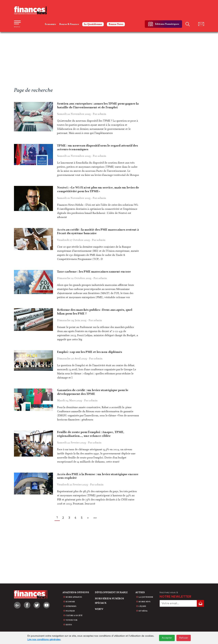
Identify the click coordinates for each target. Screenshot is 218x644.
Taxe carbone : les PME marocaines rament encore (94, 272)
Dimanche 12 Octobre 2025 (82, 278)
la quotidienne (146, 597)
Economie (50, 24)
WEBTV (99, 609)
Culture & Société (74, 616)
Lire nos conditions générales (44, 640)
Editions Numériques (167, 24)
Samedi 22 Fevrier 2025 (79, 443)
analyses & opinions (76, 592)
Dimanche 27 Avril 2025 (80, 359)
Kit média (143, 611)
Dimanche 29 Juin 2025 (79, 320)
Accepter (167, 638)
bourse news (145, 602)
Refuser (184, 638)
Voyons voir (72, 620)
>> (95, 518)
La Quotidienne (93, 24)
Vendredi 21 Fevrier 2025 (80, 485)
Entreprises (71, 606)
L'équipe (142, 606)
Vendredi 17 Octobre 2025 (81, 240)
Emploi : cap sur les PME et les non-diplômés (89, 352)
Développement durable (111, 592)
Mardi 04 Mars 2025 (77, 401)
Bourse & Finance (69, 24)
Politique (70, 611)
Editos (69, 625)
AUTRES (140, 592)
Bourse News (116, 24)
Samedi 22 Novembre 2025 (82, 114)
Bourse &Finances (74, 597)
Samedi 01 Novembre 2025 (81, 198)
